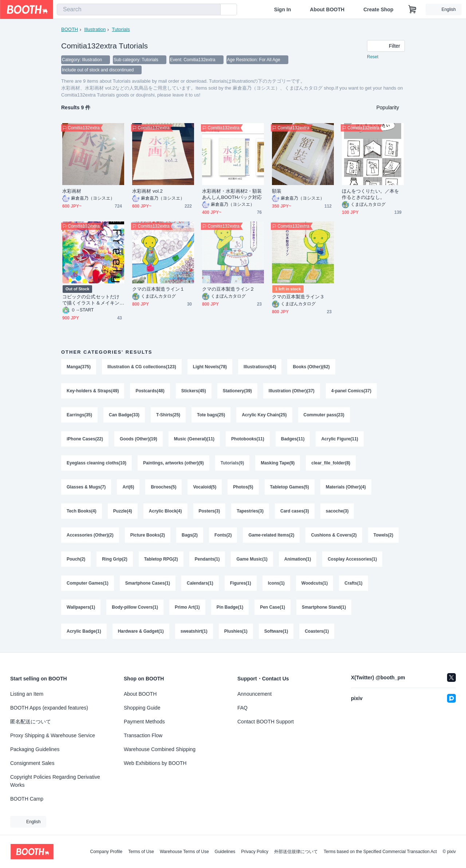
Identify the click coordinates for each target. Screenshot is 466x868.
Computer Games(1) (88, 583)
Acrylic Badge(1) (84, 631)
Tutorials (121, 29)
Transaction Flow (143, 735)
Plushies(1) (236, 631)
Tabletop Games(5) (290, 487)
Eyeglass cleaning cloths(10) (96, 463)
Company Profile (106, 852)
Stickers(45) (194, 391)
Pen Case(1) (273, 607)
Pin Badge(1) (230, 607)
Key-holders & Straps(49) (93, 391)
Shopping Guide (142, 708)
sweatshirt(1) (194, 631)
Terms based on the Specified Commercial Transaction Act (380, 852)
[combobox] (139, 9)
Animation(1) (298, 559)
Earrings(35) (79, 415)
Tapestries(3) (250, 511)
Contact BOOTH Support (266, 722)
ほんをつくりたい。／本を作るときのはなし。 (370, 194)
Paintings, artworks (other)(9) (173, 463)
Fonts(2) (223, 535)
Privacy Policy (255, 852)
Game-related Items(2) (271, 535)
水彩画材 (72, 191)
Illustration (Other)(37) (292, 391)
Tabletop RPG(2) (161, 559)
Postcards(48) (150, 391)
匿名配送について (31, 722)
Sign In (283, 9)
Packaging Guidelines (35, 749)
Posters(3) (210, 511)
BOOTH (70, 29)
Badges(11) (293, 439)
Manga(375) (79, 367)
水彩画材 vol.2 (147, 191)
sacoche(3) (337, 511)
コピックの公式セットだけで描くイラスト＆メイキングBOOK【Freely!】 (91, 300)
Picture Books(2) (148, 535)
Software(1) (276, 631)
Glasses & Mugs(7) (86, 487)
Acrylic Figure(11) (339, 439)
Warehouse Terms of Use (184, 852)
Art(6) (128, 487)
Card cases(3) (295, 511)
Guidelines (225, 852)
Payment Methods (144, 722)
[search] (213, 10)
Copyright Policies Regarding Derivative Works (55, 781)
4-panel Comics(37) (351, 391)
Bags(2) (190, 535)
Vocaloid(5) (205, 487)
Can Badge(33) (124, 415)
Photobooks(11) (248, 439)
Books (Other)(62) (311, 367)
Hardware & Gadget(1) (141, 631)
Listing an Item (27, 694)
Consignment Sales (32, 763)
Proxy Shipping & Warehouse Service (53, 735)
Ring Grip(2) (114, 559)
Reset (373, 57)
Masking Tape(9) (278, 463)
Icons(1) (276, 583)
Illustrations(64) (260, 367)
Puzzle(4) (123, 511)
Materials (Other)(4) (346, 487)
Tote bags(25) (211, 415)
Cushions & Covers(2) (334, 535)
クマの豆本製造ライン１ (158, 289)
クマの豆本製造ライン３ (298, 297)
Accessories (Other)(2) (90, 535)
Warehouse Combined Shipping (160, 749)
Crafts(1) (353, 583)
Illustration (95, 29)
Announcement (254, 694)
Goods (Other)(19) (139, 439)
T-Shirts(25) (168, 415)
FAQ (242, 708)
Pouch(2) (76, 559)
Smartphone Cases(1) (148, 583)
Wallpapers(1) (81, 607)
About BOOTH (327, 9)
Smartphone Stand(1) (324, 607)
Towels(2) (383, 535)
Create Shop (378, 9)
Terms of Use (141, 852)
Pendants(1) (207, 559)
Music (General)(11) (194, 439)
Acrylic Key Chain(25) (264, 415)
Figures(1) (241, 583)
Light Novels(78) (210, 367)
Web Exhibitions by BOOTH (155, 763)
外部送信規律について (296, 852)
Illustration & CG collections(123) (142, 367)
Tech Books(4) (82, 511)
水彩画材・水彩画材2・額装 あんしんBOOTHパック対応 (233, 194)
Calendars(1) (200, 583)
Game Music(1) (252, 559)
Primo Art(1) (187, 607)
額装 (277, 191)
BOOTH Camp (27, 799)
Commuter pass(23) (324, 415)
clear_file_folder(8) (331, 463)
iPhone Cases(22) (85, 439)
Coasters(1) (317, 631)
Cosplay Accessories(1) (352, 559)
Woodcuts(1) (315, 583)
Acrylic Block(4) (165, 511)
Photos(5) (243, 487)
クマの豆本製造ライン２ (228, 289)
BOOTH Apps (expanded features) (49, 708)
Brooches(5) (163, 487)
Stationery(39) (237, 391)
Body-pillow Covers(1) (135, 607)
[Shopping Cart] (412, 9)
